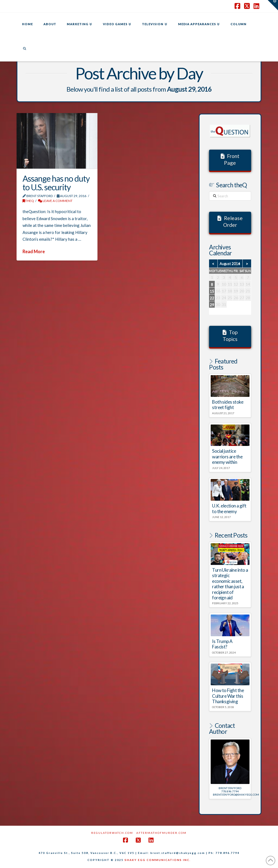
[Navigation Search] (24, 49)
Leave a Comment (55, 201)
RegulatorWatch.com (112, 833)
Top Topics (230, 336)
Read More (34, 252)
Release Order (230, 221)
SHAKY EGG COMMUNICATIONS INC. (158, 860)
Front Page (230, 159)
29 (212, 305)
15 (212, 291)
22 (212, 298)
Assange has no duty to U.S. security (56, 183)
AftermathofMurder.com (161, 833)
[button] (273, 5)
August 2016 (230, 263)
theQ (28, 201)
